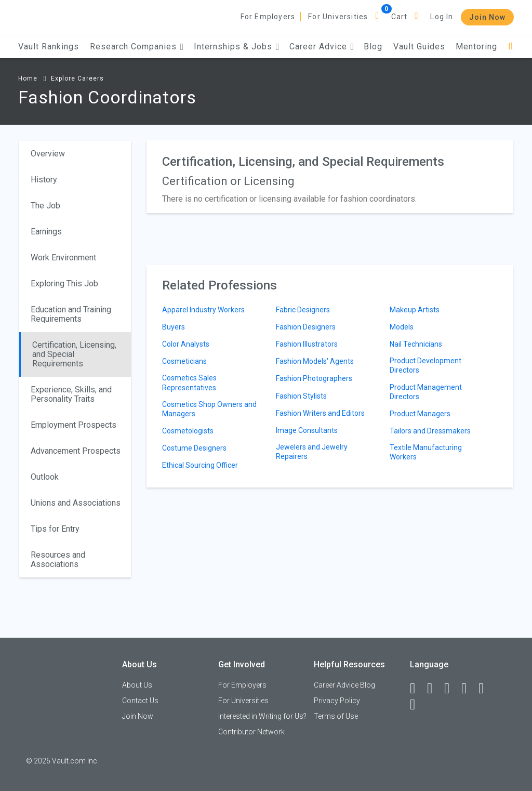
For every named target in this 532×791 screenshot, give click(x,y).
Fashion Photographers (314, 378)
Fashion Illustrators (307, 344)
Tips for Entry (55, 529)
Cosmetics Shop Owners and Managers (209, 409)
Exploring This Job (64, 284)
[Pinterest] (486, 689)
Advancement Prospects (76, 451)
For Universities (338, 17)
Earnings (46, 232)
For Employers (268, 17)
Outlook (45, 477)
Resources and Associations (58, 559)
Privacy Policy (337, 701)
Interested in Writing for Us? (262, 716)
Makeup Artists (415, 310)
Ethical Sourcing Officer (200, 465)
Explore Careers (77, 78)
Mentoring (476, 47)
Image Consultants (307, 430)
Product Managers (420, 414)
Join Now (487, 17)
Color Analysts (186, 344)
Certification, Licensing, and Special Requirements (74, 354)
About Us (137, 685)
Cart (400, 17)
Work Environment (63, 258)
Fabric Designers (303, 310)
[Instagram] (469, 689)
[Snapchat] (417, 705)
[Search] (510, 47)
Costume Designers (194, 448)
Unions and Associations (76, 503)
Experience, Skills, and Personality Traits (71, 394)
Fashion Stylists (301, 396)
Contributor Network (251, 732)
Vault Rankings (49, 47)
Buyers (174, 327)
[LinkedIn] (434, 689)
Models (402, 327)
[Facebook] (417, 689)
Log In (442, 17)
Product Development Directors (425, 365)
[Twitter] (451, 689)
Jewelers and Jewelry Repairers (312, 452)
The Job (45, 206)
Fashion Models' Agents (315, 361)
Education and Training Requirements (71, 314)
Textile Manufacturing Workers (426, 452)
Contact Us (140, 701)
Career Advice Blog (344, 685)
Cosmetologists (188, 431)
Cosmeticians (184, 361)
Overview (48, 154)
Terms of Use (336, 716)
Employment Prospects (74, 425)
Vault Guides (419, 47)
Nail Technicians (416, 344)
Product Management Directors (426, 392)
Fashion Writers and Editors (320, 413)
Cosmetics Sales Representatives (189, 383)
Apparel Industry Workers (203, 310)
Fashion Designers (306, 327)
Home (28, 78)
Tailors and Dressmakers (430, 431)
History (44, 180)
